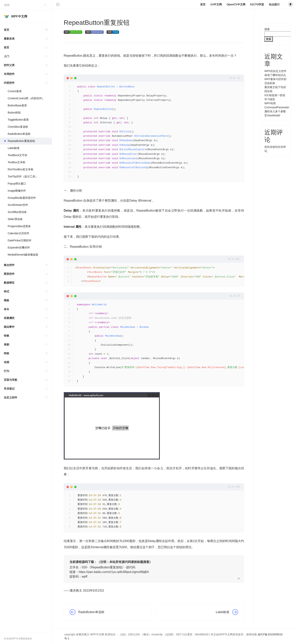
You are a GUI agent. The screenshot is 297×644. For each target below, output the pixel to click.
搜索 (267, 29)
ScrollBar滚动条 (17, 212)
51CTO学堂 (257, 4)
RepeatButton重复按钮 (21, 141)
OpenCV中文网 (236, 4)
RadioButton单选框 (19, 134)
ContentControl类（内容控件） (26, 98)
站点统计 (274, 4)
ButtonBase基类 (17, 105)
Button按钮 (14, 113)
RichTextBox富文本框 (21, 169)
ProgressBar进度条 (19, 226)
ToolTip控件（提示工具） (23, 176)
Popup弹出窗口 (17, 184)
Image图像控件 (17, 191)
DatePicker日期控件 (20, 240)
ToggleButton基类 (18, 120)
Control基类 (15, 91)
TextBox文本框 (16, 162)
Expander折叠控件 (19, 248)
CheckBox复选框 (18, 127)
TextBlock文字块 (17, 155)
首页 (28, 30)
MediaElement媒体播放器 (23, 255)
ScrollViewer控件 (18, 205)
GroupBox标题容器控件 (22, 198)
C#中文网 (216, 4)
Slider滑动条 (15, 219)
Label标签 (14, 148)
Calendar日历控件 (19, 233)
